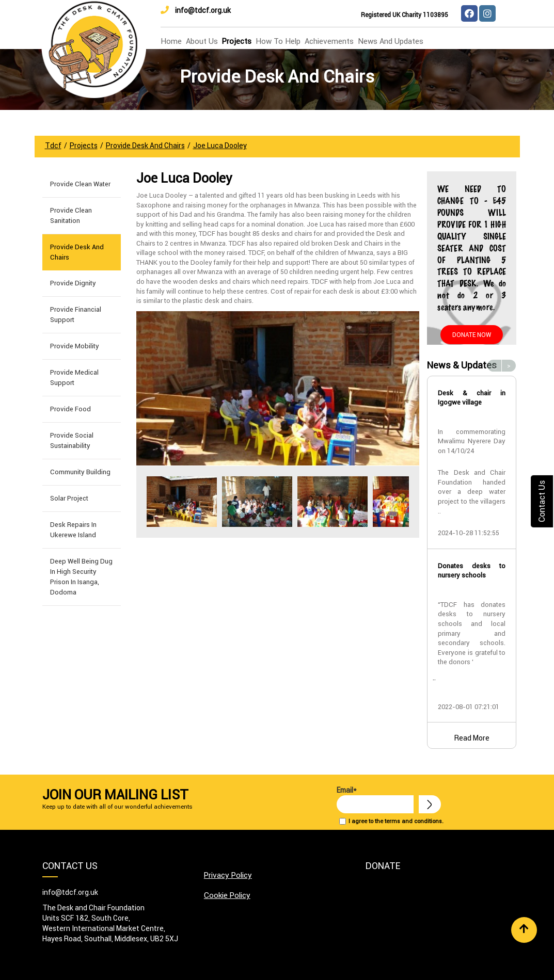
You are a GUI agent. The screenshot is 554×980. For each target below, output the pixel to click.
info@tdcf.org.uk (196, 10)
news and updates (391, 41)
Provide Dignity (73, 283)
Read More (472, 738)
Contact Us (542, 501)
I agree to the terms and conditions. (396, 821)
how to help (278, 41)
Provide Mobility (75, 346)
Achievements (329, 41)
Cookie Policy (227, 895)
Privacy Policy (228, 875)
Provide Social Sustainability (72, 440)
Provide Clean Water (80, 184)
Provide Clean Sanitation (71, 215)
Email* (375, 799)
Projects (237, 41)
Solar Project (69, 498)
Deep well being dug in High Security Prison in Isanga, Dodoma (81, 577)
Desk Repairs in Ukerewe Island (73, 530)
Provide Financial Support (76, 315)
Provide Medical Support (74, 377)
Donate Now (472, 335)
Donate (383, 866)
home (171, 41)
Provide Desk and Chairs (77, 252)
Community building (80, 472)
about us (202, 41)
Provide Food (70, 409)
